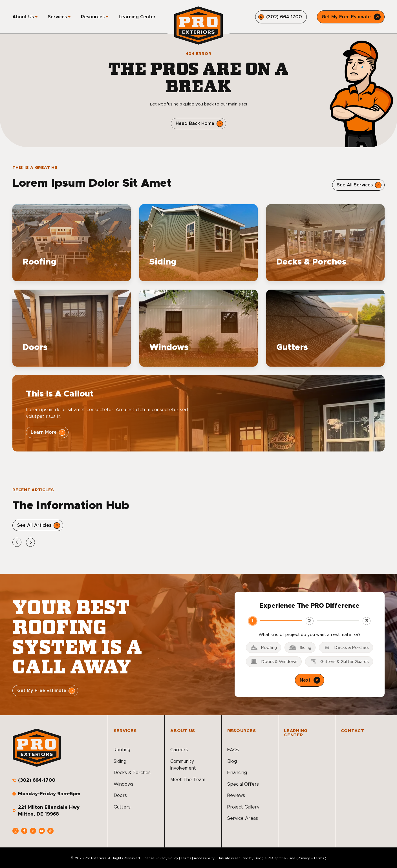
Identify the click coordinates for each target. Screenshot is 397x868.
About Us (23, 17)
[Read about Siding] (198, 243)
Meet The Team (188, 780)
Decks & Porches (132, 773)
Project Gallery (243, 807)
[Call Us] (351, 17)
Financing (237, 773)
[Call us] (281, 17)
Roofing (122, 750)
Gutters (122, 807)
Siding (120, 761)
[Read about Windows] (198, 328)
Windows (123, 784)
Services (57, 17)
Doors (120, 796)
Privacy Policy (167, 858)
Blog (232, 761)
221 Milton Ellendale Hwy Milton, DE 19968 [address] (49, 811)
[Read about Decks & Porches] (325, 243)
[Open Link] (358, 185)
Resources (93, 17)
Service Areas (243, 818)
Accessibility (204, 858)
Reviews (236, 796)
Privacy (304, 858)
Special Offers (243, 784)
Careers (179, 750)
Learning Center (137, 17)
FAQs (233, 750)
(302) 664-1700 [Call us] (37, 780)
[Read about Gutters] (325, 328)
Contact (353, 731)
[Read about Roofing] (72, 243)
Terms (186, 858)
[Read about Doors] (72, 328)
